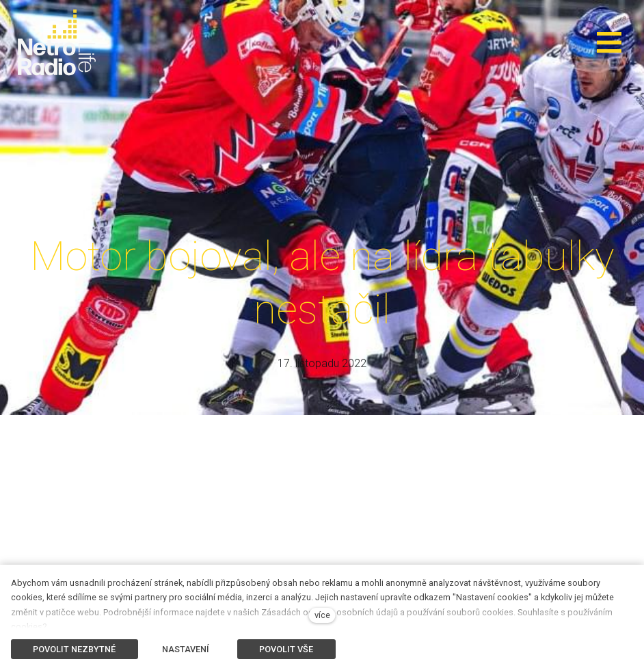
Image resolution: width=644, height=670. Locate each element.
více (322, 615)
